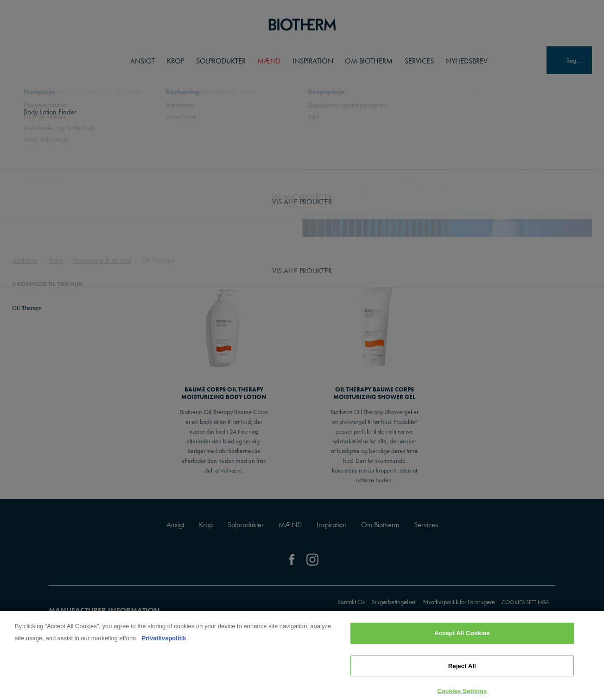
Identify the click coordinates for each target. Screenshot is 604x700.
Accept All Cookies (462, 646)
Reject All (462, 678)
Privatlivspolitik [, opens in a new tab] (164, 651)
